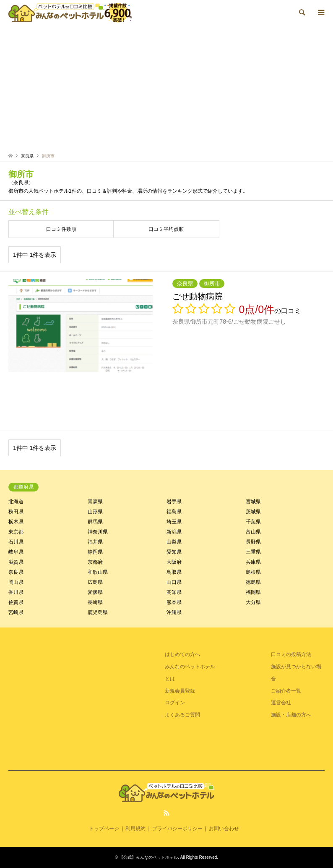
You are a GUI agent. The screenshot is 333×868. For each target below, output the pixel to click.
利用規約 (135, 829)
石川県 (16, 542)
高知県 (174, 592)
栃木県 (16, 522)
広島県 (95, 582)
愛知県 (174, 552)
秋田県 (16, 512)
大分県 (253, 602)
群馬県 (95, 522)
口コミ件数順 (61, 229)
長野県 (253, 542)
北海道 (16, 502)
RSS (166, 813)
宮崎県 (16, 612)
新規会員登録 (180, 691)
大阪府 (174, 562)
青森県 (95, 502)
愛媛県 (95, 592)
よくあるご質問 (182, 715)
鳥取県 (174, 572)
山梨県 (174, 542)
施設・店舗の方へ (291, 715)
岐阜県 (16, 552)
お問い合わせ (224, 829)
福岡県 (253, 592)
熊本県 (174, 602)
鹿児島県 (98, 612)
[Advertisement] (166, 88)
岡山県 (16, 582)
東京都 (16, 532)
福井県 (95, 542)
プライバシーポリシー (177, 829)
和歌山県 (98, 572)
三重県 (253, 552)
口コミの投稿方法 (291, 654)
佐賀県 (16, 602)
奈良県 (16, 572)
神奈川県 (98, 532)
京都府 (95, 562)
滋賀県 (16, 562)
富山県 (253, 532)
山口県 (174, 582)
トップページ (104, 829)
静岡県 (95, 552)
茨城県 (253, 512)
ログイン (175, 703)
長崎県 (95, 602)
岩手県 (174, 502)
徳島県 (253, 582)
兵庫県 (253, 562)
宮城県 (253, 502)
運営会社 (281, 703)
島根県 (253, 572)
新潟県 (174, 532)
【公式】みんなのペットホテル (148, 857)
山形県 (95, 512)
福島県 (174, 512)
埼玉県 (174, 522)
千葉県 (253, 522)
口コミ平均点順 (166, 229)
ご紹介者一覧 (286, 691)
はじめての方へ (182, 654)
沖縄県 (174, 612)
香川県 (16, 592)
